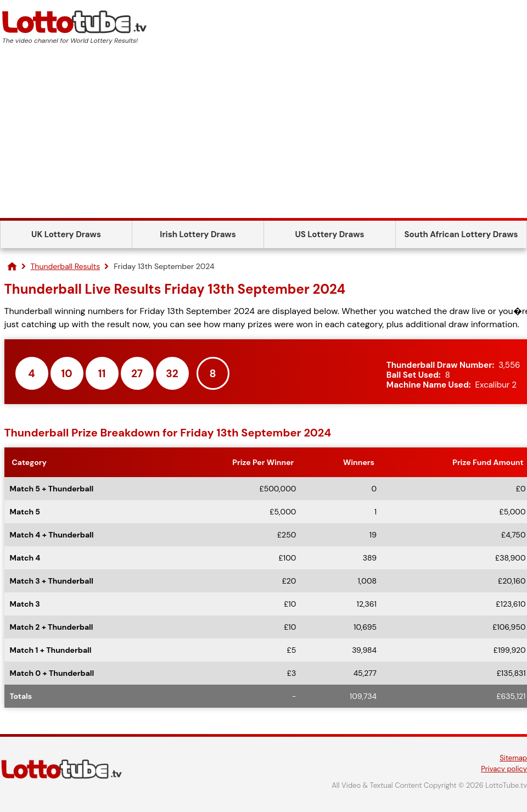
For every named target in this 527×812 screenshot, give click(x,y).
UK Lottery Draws (66, 234)
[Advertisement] (263, 136)
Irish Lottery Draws (198, 234)
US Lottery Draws (329, 234)
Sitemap (513, 758)
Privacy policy (504, 769)
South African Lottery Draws (461, 234)
